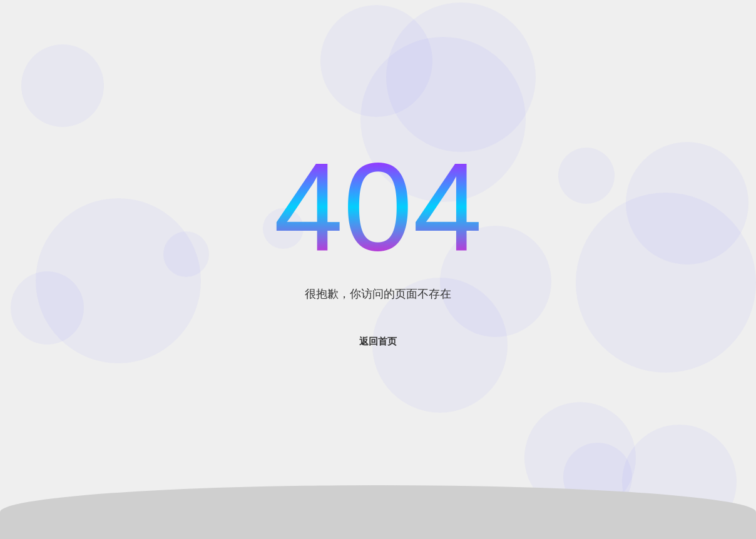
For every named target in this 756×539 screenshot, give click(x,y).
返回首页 (378, 341)
